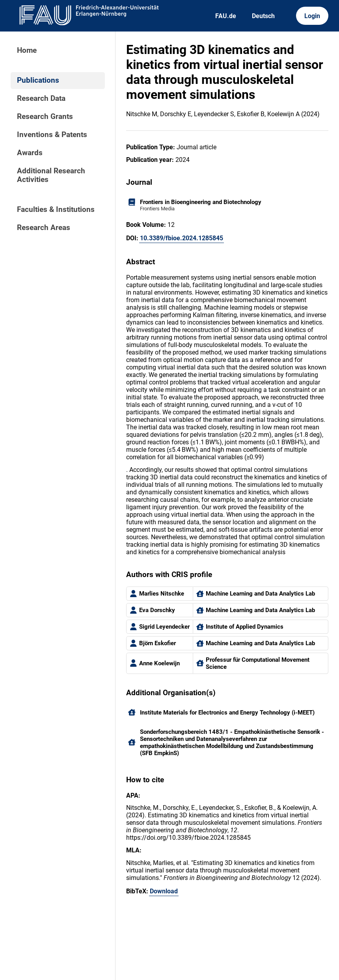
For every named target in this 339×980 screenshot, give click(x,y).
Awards (30, 153)
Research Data (41, 98)
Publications (38, 80)
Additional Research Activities (51, 175)
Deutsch (263, 16)
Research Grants (45, 117)
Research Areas (44, 228)
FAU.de (226, 16)
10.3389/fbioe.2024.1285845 (182, 238)
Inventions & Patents (52, 135)
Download (164, 891)
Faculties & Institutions (56, 210)
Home (27, 50)
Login (312, 16)
